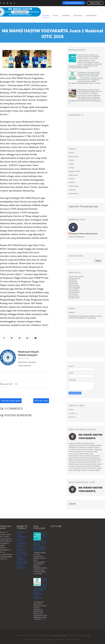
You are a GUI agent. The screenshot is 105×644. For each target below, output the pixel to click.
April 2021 (72, 284)
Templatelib (86, 635)
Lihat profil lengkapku (77, 237)
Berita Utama (74, 157)
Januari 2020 (73, 292)
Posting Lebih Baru (11, 401)
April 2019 (72, 294)
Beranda (46, 16)
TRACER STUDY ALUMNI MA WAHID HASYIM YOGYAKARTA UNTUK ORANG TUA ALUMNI (89, 57)
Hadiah (71, 164)
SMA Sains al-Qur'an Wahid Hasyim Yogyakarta (22, 564)
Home (71, 410)
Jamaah (72, 168)
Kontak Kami (91, 16)
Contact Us (73, 413)
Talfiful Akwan (74, 186)
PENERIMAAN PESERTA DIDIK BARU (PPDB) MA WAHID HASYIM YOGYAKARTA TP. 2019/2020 (90, 92)
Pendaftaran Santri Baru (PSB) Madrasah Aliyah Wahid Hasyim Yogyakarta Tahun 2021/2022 (89, 74)
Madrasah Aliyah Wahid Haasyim (84, 234)
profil (56, 16)
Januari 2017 (73, 298)
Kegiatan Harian (75, 171)
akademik (66, 16)
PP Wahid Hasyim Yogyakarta (21, 534)
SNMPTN (72, 182)
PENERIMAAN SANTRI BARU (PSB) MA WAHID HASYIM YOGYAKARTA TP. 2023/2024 (85, 317)
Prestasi (72, 179)
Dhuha (71, 160)
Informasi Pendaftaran (74, 3)
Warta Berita (73, 194)
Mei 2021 (72, 282)
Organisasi (78, 16)
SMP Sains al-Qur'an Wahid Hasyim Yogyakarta (22, 556)
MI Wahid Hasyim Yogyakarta (21, 541)
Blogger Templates (59, 635)
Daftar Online (95, 3)
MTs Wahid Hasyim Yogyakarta (21, 548)
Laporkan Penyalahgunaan (84, 206)
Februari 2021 (73, 287)
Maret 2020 (73, 291)
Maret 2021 (73, 285)
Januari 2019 (73, 296)
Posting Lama (41, 401)
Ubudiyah (72, 190)
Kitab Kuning (73, 175)
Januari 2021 (73, 289)
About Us (72, 417)
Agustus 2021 (73, 278)
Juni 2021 (72, 280)
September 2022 (75, 276)
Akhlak (71, 153)
